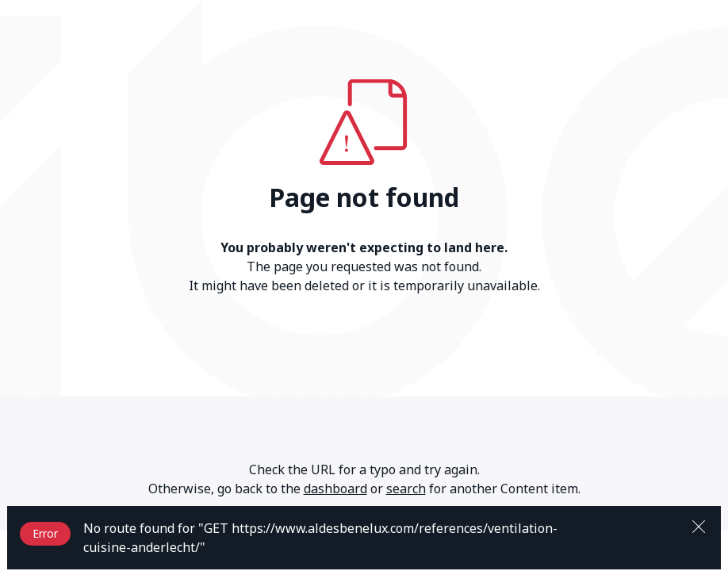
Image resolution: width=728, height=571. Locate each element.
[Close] (699, 525)
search (406, 489)
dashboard (335, 489)
